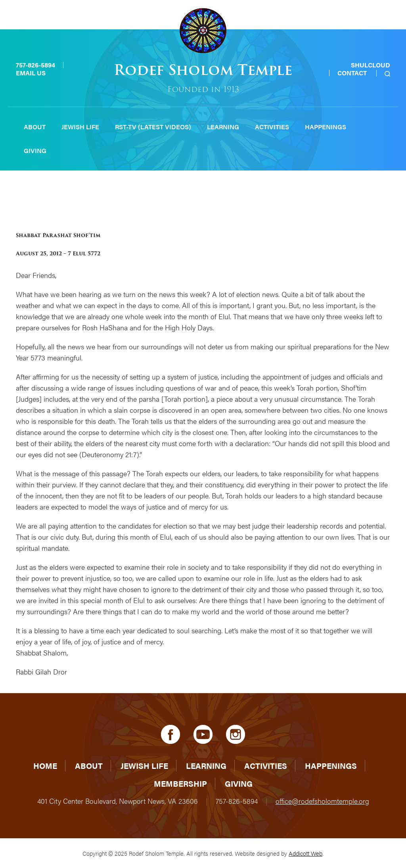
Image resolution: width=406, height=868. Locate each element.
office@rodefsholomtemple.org (322, 801)
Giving (35, 150)
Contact (352, 73)
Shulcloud (371, 65)
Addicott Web (305, 853)
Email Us (31, 73)
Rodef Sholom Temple (203, 70)
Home (45, 765)
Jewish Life (80, 127)
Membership (180, 783)
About (35, 127)
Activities (272, 127)
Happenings (326, 127)
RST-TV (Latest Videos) (153, 127)
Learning (223, 127)
